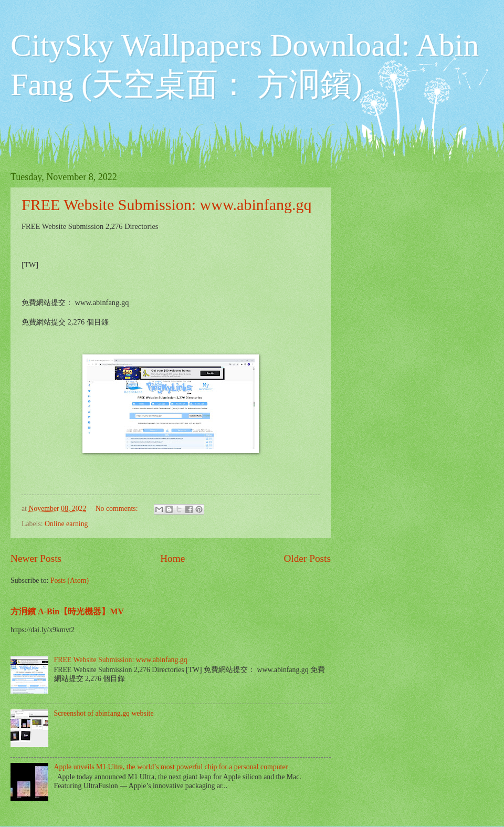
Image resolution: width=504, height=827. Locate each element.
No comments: (118, 509)
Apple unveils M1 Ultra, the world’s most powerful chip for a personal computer (171, 767)
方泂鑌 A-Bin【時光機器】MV (67, 611)
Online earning (66, 524)
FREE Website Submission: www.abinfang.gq (167, 205)
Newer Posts (36, 558)
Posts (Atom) (70, 580)
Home (172, 558)
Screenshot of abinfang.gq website (104, 713)
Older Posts (307, 558)
